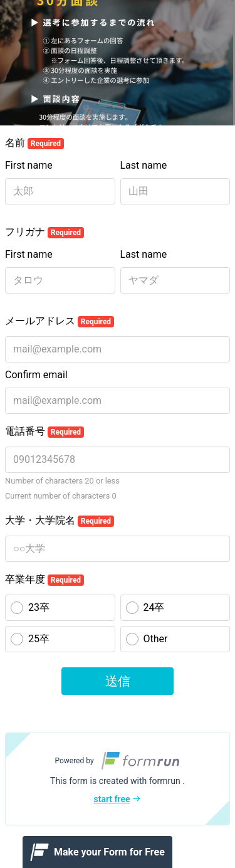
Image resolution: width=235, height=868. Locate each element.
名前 (34, 143)
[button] (118, 779)
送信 (118, 681)
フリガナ (44, 232)
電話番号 (44, 431)
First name (29, 165)
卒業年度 (44, 580)
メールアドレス (60, 321)
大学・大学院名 (60, 521)
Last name (144, 165)
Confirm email (36, 375)
